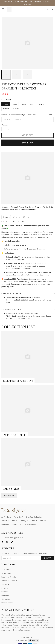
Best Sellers (29, 207)
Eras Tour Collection (34, 517)
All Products (6, 517)
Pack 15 (6, 109)
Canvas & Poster (17, 207)
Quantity (5, 125)
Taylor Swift (19, 517)
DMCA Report (22, 640)
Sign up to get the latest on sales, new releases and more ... (25, 553)
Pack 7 (32, 104)
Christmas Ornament (29, 210)
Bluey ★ (43, 521)
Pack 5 (23, 104)
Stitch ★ (34, 521)
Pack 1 (8, 100)
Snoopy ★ (24, 521)
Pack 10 (41, 104)
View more (9, 496)
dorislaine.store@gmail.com (12, 538)
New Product (15, 210)
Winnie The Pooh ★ (9, 521)
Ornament (39, 207)
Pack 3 (14, 104)
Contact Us (16, 524)
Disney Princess (30, 524)
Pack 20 (16, 109)
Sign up (47, 558)
